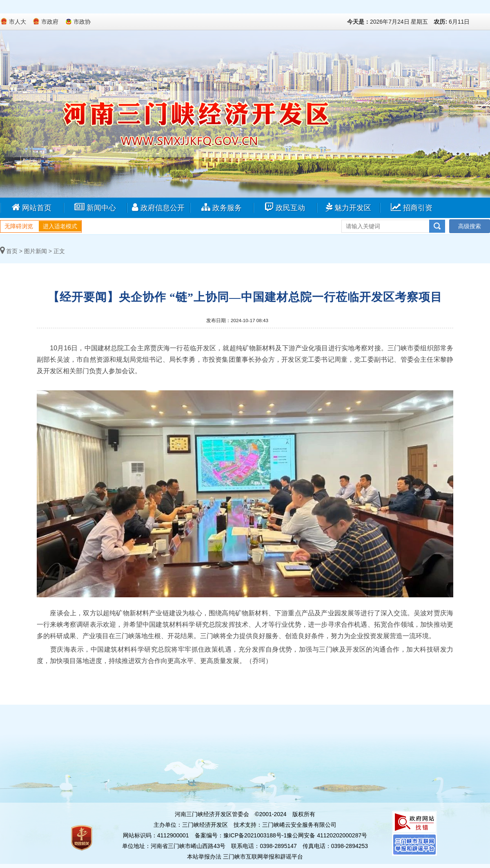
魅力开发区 (348, 207)
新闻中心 (95, 207)
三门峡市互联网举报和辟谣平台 (263, 857)
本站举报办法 (204, 857)
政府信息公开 (158, 207)
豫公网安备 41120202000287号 (327, 835)
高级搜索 (470, 226)
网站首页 (32, 207)
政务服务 (222, 207)
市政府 (50, 22)
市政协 (82, 22)
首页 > (11, 251)
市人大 (18, 22)
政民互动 (285, 207)
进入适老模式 (60, 226)
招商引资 (412, 207)
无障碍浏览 (19, 226)
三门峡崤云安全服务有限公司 (299, 825)
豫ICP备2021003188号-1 (255, 835)
